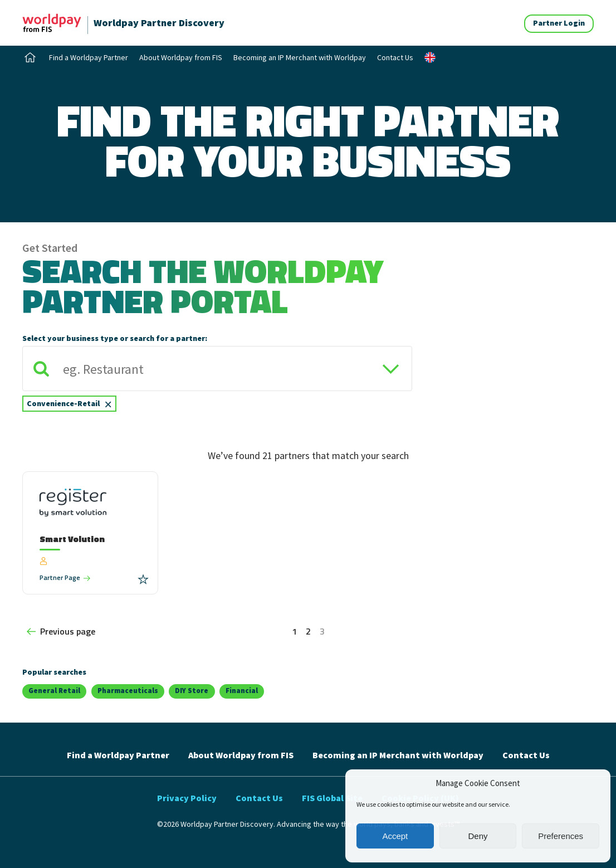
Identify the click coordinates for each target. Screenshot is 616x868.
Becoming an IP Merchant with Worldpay (300, 57)
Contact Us (395, 57)
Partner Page (60, 577)
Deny (478, 836)
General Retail (54, 691)
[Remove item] (108, 403)
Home (30, 57)
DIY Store (192, 691)
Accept (395, 836)
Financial (242, 691)
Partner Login (559, 23)
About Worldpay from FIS (181, 57)
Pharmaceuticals (128, 691)
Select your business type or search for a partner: (115, 338)
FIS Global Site (332, 798)
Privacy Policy (187, 798)
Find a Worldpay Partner (89, 57)
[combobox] (217, 384)
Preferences (561, 836)
